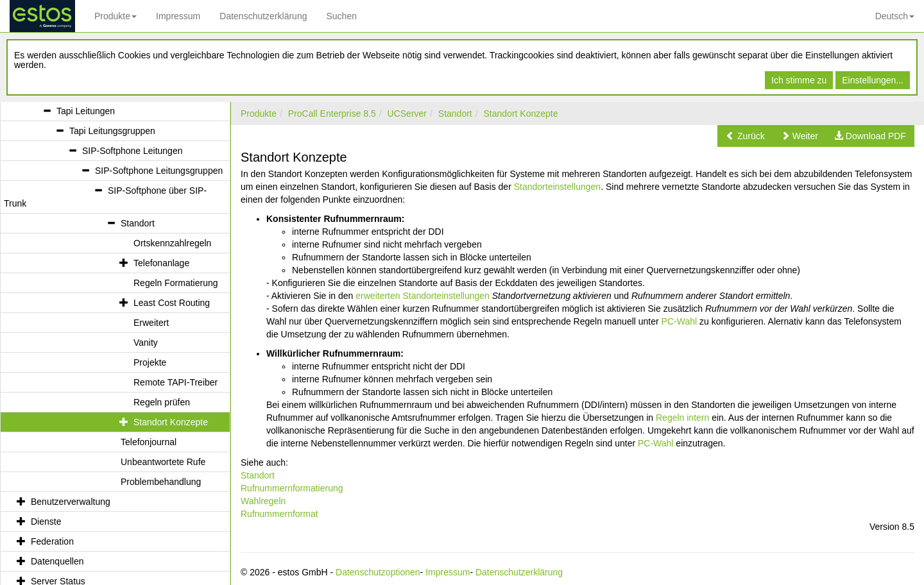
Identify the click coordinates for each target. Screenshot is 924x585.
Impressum (178, 16)
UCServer (407, 114)
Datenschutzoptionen (378, 572)
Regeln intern (682, 418)
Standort (455, 114)
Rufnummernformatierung (292, 488)
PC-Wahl (680, 321)
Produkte (116, 16)
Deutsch (895, 16)
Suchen (341, 16)
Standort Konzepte (521, 114)
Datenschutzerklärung (263, 16)
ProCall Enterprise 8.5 (332, 114)
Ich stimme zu (799, 80)
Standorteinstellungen (557, 187)
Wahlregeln (263, 501)
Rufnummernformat (279, 514)
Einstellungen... (873, 80)
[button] (745, 136)
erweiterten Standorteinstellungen (423, 296)
